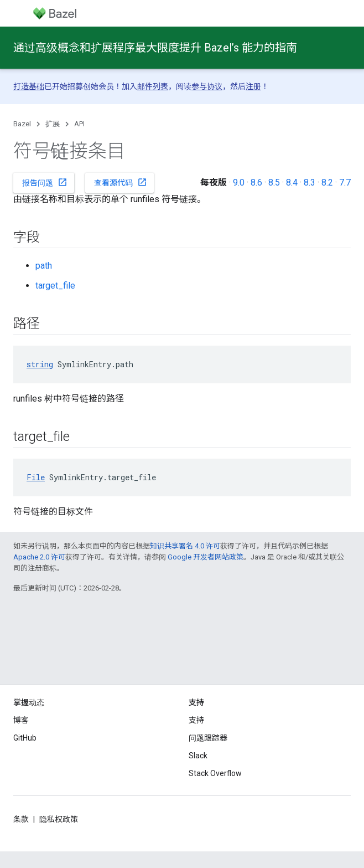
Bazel (22, 124)
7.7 (345, 183)
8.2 (327, 183)
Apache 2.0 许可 (39, 557)
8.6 (256, 183)
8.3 (310, 183)
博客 (21, 720)
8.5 (274, 183)
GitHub (25, 738)
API (79, 124)
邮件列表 (153, 86)
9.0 (239, 183)
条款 (21, 819)
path (44, 266)
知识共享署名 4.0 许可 (185, 546)
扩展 (53, 124)
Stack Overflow (215, 773)
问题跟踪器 (208, 738)
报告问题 (45, 182)
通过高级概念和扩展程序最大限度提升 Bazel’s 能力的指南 (155, 48)
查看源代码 (121, 182)
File (36, 477)
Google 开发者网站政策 (206, 557)
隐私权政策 (59, 819)
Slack (198, 756)
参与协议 (207, 86)
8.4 (292, 183)
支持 (196, 720)
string (40, 364)
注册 (253, 86)
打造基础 (29, 86)
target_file (55, 286)
